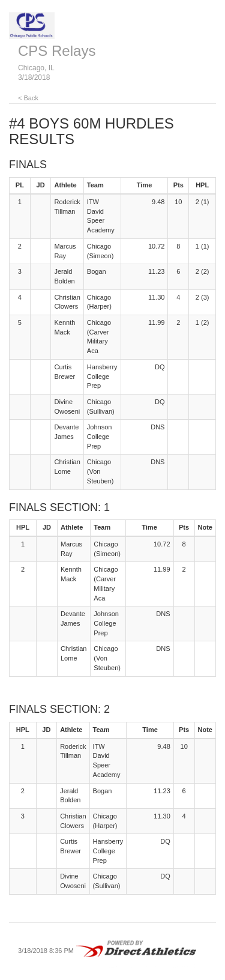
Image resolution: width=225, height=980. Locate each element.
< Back (28, 98)
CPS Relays (57, 51)
